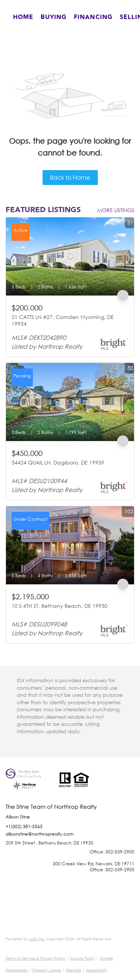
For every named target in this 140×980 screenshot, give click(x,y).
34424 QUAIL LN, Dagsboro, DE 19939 (58, 462)
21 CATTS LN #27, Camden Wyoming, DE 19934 (63, 320)
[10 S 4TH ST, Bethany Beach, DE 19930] (70, 545)
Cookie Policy (82, 958)
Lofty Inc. (37, 939)
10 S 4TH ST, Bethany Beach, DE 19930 (60, 606)
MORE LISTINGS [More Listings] (116, 210)
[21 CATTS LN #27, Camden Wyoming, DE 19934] (70, 256)
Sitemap (74, 970)
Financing (93, 17)
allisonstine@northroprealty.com (40, 834)
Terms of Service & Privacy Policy (35, 958)
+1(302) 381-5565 (24, 826)
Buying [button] (54, 17)
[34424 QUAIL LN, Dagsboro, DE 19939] (70, 402)
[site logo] (28, 786)
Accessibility (97, 970)
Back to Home (70, 177)
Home (23, 17)
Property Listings (47, 970)
